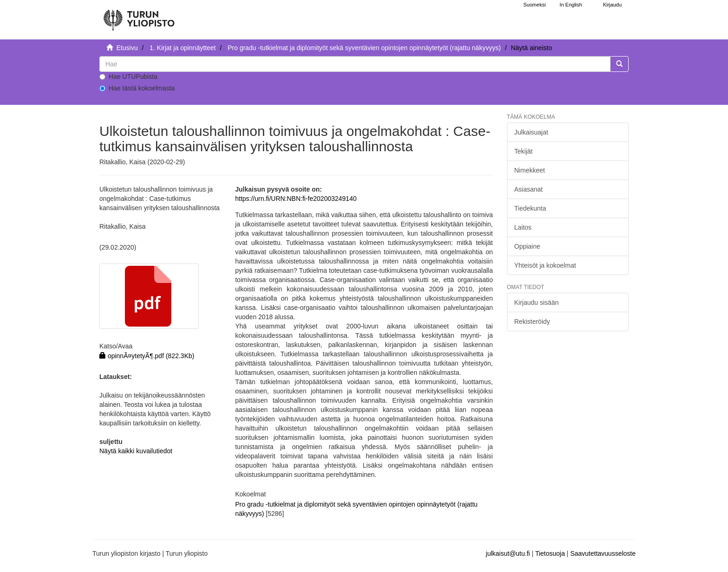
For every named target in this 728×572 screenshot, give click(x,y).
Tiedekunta (530, 208)
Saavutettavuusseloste (603, 553)
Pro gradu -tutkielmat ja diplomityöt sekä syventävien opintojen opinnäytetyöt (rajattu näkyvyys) (364, 48)
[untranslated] (355, 64)
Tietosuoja (550, 553)
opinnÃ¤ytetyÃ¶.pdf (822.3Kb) (147, 356)
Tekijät (524, 151)
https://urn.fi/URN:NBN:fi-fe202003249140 (296, 199)
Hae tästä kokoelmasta (137, 88)
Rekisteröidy (532, 321)
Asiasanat (529, 189)
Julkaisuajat (531, 132)
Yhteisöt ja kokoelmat (545, 265)
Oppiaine (527, 246)
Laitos (523, 227)
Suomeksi (534, 5)
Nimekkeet (530, 170)
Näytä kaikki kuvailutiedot (136, 451)
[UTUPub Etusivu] (139, 16)
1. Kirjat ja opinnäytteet (182, 48)
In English (571, 5)
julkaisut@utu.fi (508, 553)
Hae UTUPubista (128, 77)
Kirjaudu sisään (537, 302)
